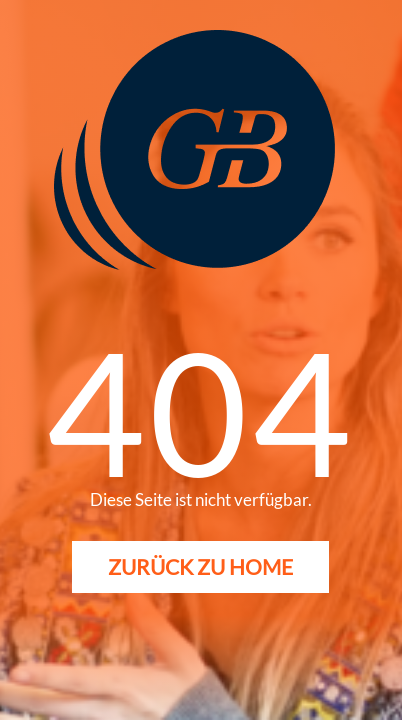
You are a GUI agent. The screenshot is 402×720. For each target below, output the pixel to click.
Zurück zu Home (200, 566)
